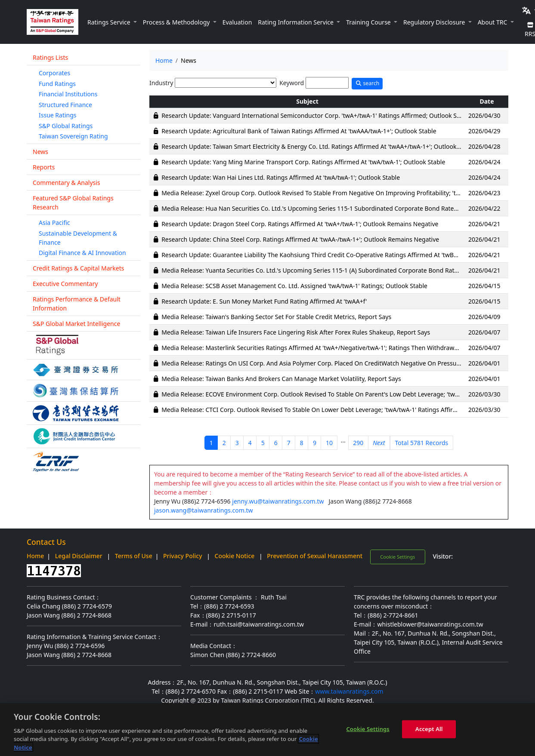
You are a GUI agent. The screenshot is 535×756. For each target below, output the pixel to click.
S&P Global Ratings (66, 126)
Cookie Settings (397, 557)
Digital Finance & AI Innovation (82, 253)
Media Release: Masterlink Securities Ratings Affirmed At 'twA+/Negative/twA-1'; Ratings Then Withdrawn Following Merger (335, 348)
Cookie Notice (235, 556)
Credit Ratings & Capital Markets (78, 268)
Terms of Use (134, 556)
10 (329, 443)
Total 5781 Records (422, 443)
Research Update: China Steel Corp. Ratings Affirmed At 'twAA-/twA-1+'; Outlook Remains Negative (300, 239)
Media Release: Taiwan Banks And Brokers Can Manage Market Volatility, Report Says (281, 379)
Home (164, 60)
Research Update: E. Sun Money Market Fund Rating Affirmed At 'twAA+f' (264, 301)
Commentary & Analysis (66, 183)
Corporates (54, 73)
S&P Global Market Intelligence (76, 324)
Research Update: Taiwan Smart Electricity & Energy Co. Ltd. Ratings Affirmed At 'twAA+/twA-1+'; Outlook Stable (319, 146)
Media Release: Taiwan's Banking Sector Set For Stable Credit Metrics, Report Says (276, 317)
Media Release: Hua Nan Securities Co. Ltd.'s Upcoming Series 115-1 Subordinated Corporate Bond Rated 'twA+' (319, 208)
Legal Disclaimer (79, 556)
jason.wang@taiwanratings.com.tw (204, 510)
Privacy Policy (182, 556)
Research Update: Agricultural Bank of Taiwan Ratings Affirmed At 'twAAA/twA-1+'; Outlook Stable (299, 131)
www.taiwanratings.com (349, 691)
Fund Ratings (57, 84)
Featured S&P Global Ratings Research (73, 203)
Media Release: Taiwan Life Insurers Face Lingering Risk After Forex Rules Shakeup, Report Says (296, 332)
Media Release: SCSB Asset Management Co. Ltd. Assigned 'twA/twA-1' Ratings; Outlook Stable (294, 286)
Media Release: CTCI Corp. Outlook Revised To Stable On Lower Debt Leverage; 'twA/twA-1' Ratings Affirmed (313, 410)
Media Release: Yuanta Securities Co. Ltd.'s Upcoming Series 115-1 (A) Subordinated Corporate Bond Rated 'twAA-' (322, 270)
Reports (44, 167)
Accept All (429, 732)
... (343, 440)
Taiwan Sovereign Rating (73, 136)
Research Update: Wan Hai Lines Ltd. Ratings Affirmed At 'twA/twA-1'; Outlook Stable (281, 177)
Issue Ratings (58, 115)
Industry (161, 83)
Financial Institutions (68, 94)
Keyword (292, 83)
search (367, 83)
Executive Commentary (65, 284)
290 (358, 443)
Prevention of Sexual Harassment (315, 556)
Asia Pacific (54, 223)
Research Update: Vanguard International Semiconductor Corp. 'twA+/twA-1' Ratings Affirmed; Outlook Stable (316, 115)
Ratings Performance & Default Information (77, 304)
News (40, 152)
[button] (112, 22)
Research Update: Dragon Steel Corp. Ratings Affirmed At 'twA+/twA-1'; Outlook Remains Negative (300, 224)
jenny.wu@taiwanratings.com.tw (278, 501)
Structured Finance (65, 105)
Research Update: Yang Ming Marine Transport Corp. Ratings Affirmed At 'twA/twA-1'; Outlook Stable (303, 162)
